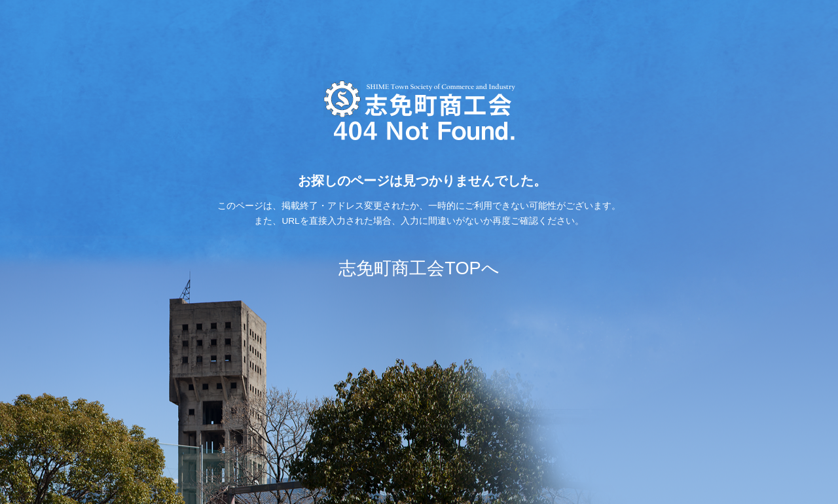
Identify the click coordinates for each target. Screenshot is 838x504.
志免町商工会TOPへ (419, 268)
